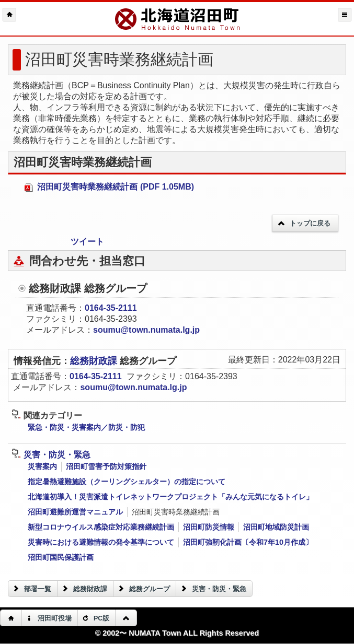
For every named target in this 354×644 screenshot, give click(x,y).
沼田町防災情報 (209, 527)
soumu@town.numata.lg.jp (146, 330)
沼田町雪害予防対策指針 (106, 466)
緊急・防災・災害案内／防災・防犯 (86, 427)
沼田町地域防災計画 (276, 527)
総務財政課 (95, 361)
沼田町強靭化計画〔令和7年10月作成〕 (248, 542)
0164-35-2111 (111, 308)
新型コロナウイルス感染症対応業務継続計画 (101, 527)
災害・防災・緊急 (51, 455)
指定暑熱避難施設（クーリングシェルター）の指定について (127, 482)
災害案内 (42, 466)
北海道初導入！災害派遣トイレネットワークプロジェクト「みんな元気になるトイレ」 (170, 497)
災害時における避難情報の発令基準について (101, 542)
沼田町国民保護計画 (61, 557)
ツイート (87, 242)
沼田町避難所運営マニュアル (75, 512)
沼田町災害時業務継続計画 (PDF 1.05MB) (109, 187)
